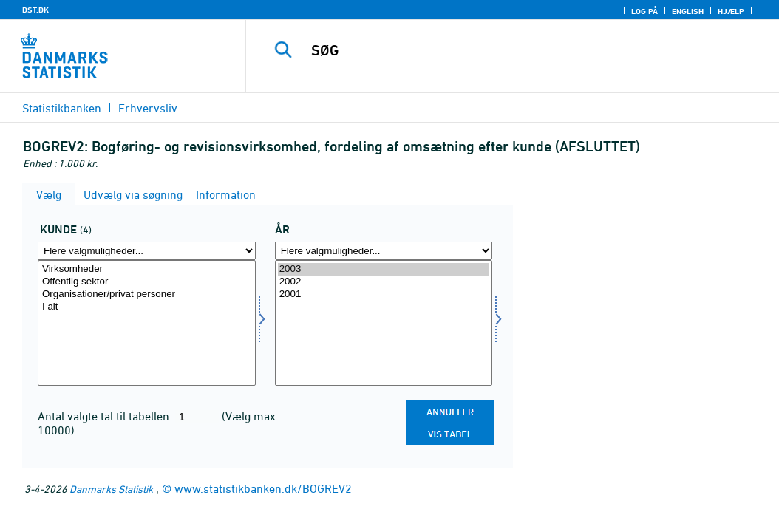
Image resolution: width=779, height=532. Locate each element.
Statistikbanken (62, 108)
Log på (644, 11)
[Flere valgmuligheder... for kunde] (147, 251)
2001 (384, 294)
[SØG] (516, 50)
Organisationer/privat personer (147, 294)
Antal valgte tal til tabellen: (106, 416)
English (688, 11)
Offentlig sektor (147, 282)
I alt (147, 307)
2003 (384, 269)
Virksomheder (147, 269)
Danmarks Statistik (111, 489)
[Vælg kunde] (147, 323)
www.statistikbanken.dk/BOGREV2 (263, 488)
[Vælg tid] (384, 323)
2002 (384, 282)
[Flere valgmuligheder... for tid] (384, 251)
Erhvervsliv (148, 108)
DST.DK (35, 10)
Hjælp (731, 11)
